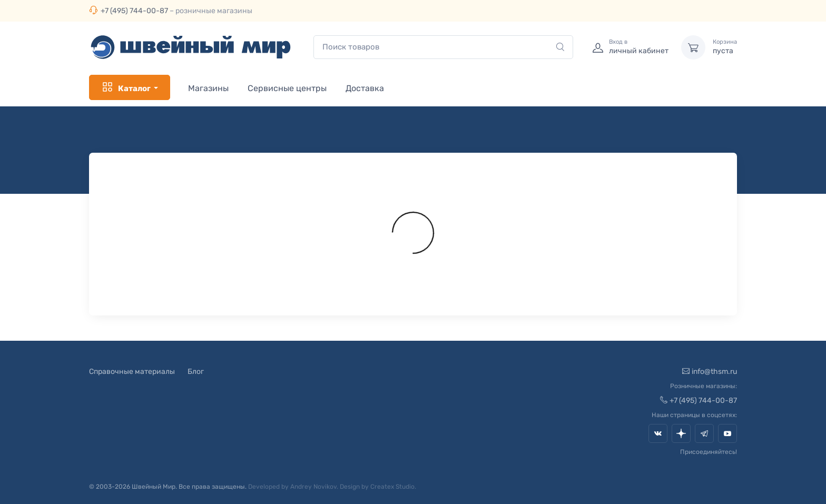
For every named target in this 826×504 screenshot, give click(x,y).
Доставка (365, 88)
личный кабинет (639, 47)
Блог (196, 372)
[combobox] (443, 47)
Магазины (208, 88)
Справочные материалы (132, 372)
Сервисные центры (287, 88)
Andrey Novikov (313, 487)
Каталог (126, 87)
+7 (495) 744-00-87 (134, 11)
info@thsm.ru (710, 372)
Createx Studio (392, 487)
